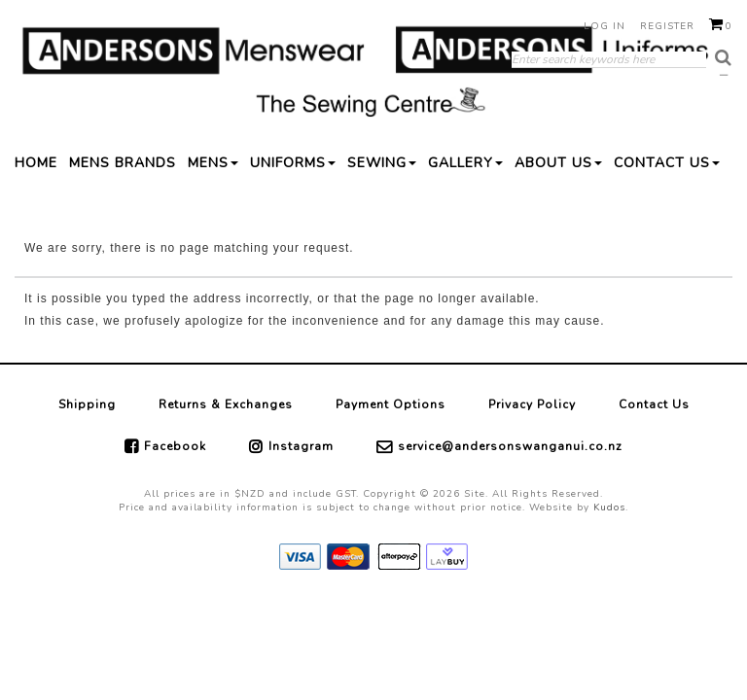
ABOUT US (558, 163)
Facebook (175, 446)
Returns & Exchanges (226, 404)
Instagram (301, 446)
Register (667, 26)
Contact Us (654, 404)
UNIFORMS (293, 163)
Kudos (609, 507)
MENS (213, 163)
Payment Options (391, 404)
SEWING (382, 163)
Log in (605, 26)
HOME (36, 163)
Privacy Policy (532, 404)
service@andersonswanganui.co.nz (510, 446)
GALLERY (465, 163)
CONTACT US (667, 163)
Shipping (87, 404)
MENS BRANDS (123, 163)
